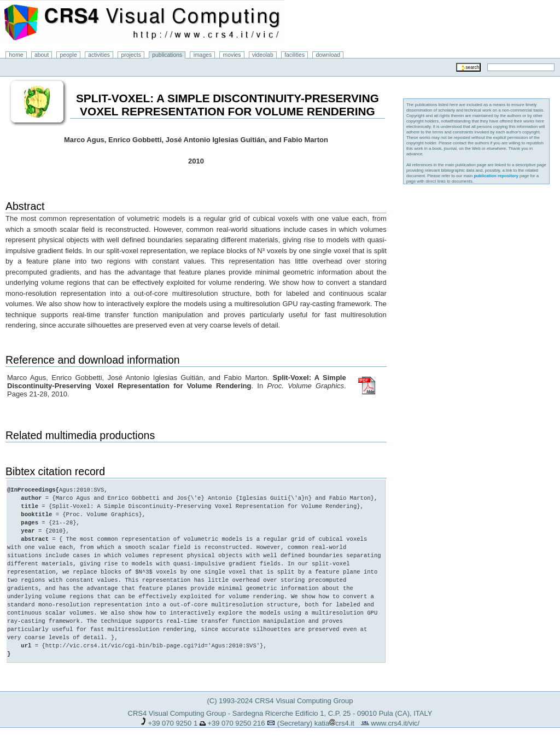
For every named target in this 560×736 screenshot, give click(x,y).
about (42, 55)
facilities (294, 55)
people (69, 55)
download (328, 55)
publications (167, 55)
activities (99, 55)
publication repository (496, 176)
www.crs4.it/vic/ (395, 715)
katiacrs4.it (334, 715)
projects (131, 55)
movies (232, 55)
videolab (263, 55)
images (203, 55)
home (16, 55)
